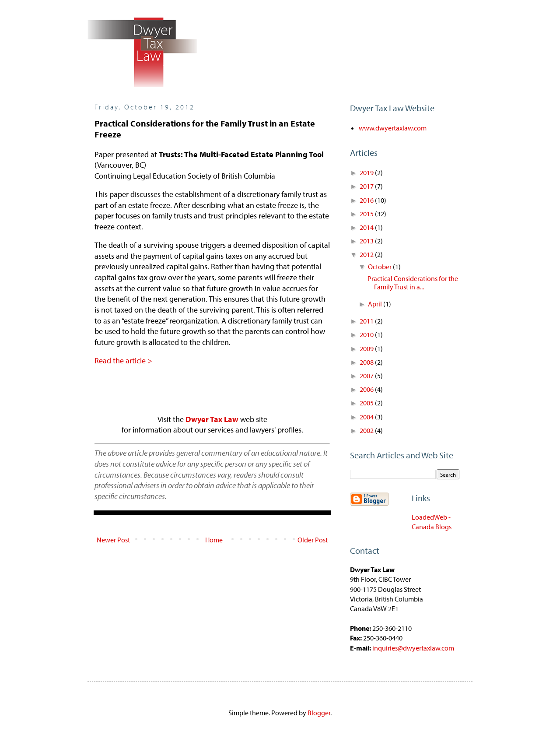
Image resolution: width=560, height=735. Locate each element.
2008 (367, 362)
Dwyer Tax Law (212, 419)
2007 (367, 376)
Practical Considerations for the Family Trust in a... (413, 283)
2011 (367, 321)
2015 (367, 214)
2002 (367, 430)
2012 (367, 254)
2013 (367, 241)
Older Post (313, 540)
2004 (367, 417)
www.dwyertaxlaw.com (393, 128)
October (380, 267)
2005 (367, 403)
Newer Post (113, 540)
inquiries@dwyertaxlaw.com (413, 648)
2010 (367, 334)
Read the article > (123, 360)
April (376, 304)
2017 (367, 186)
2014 (367, 227)
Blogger (319, 713)
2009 (367, 348)
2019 (367, 172)
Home (214, 540)
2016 (367, 200)
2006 (367, 389)
